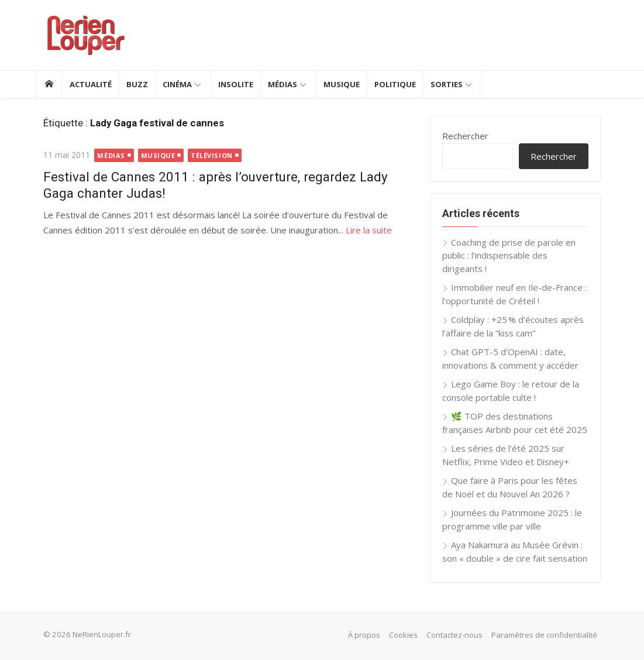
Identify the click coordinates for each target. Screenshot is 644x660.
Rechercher (469, 136)
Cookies (411, 635)
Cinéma (177, 84)
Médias (283, 84)
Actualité (91, 84)
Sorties (447, 84)
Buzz (137, 84)
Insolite (236, 84)
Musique (342, 84)
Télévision (204, 155)
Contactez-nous (463, 635)
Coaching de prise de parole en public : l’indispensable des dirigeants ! (520, 255)
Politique (395, 84)
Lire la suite (361, 230)
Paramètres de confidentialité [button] (552, 635)
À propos (372, 635)
